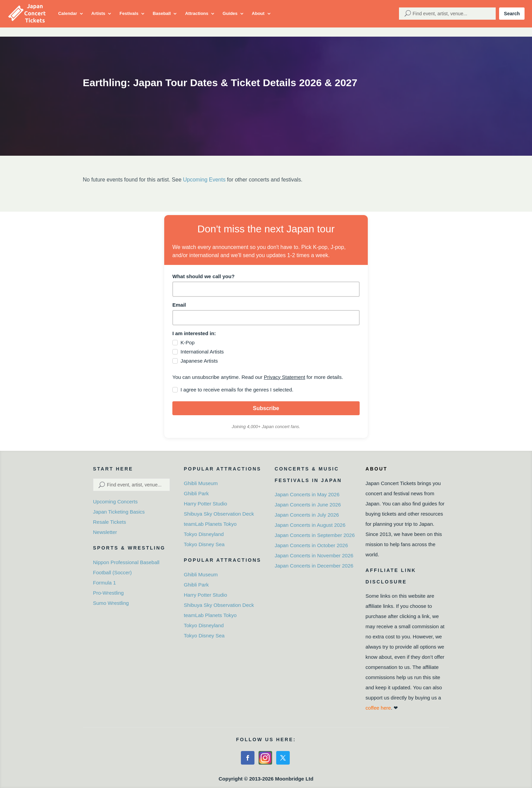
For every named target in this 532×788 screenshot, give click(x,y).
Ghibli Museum (201, 483)
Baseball (162, 13)
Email (179, 305)
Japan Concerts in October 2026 (311, 545)
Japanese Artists (199, 361)
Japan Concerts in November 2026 (314, 555)
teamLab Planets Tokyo (210, 524)
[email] (266, 318)
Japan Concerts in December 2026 (314, 566)
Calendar (68, 13)
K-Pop (188, 342)
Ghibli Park (196, 493)
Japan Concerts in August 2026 (310, 525)
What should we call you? (203, 276)
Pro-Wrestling (108, 593)
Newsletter (105, 532)
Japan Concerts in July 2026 (307, 515)
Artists (98, 13)
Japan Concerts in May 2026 (307, 494)
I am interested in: (194, 333)
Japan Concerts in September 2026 (315, 535)
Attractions (197, 13)
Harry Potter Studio (206, 504)
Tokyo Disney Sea (204, 544)
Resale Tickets (110, 522)
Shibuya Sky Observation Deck (219, 514)
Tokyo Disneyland (204, 534)
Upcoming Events (204, 180)
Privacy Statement (285, 377)
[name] (266, 289)
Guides (230, 13)
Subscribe (266, 408)
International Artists (202, 352)
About (258, 13)
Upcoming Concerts (115, 502)
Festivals (129, 13)
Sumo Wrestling (111, 603)
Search (512, 14)
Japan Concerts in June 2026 (308, 505)
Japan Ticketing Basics (119, 512)
